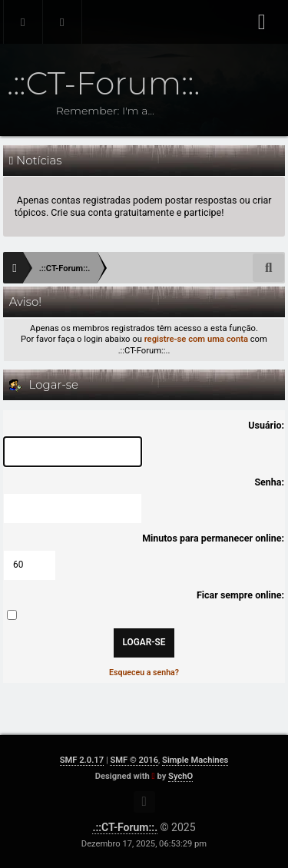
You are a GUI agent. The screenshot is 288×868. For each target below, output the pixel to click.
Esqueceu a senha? (144, 673)
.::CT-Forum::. (125, 827)
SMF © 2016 (134, 760)
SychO (180, 776)
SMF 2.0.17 (82, 760)
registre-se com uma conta (196, 339)
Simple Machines (195, 760)
